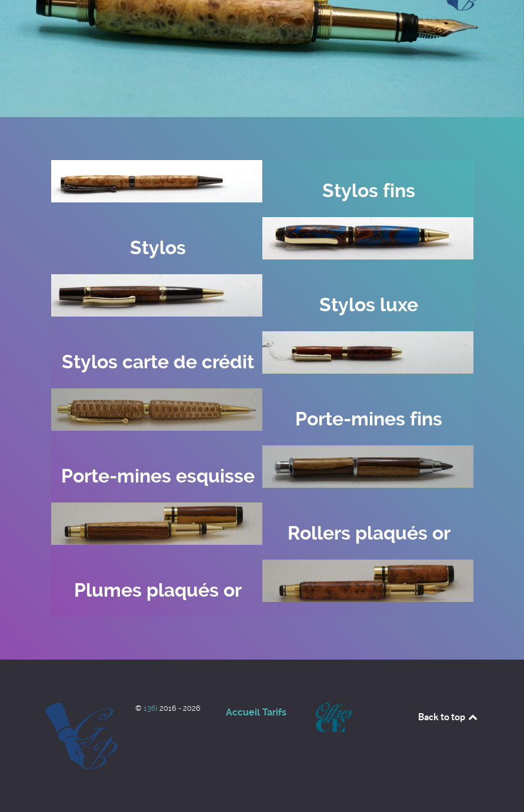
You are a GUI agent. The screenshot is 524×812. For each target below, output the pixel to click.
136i (151, 708)
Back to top (449, 717)
